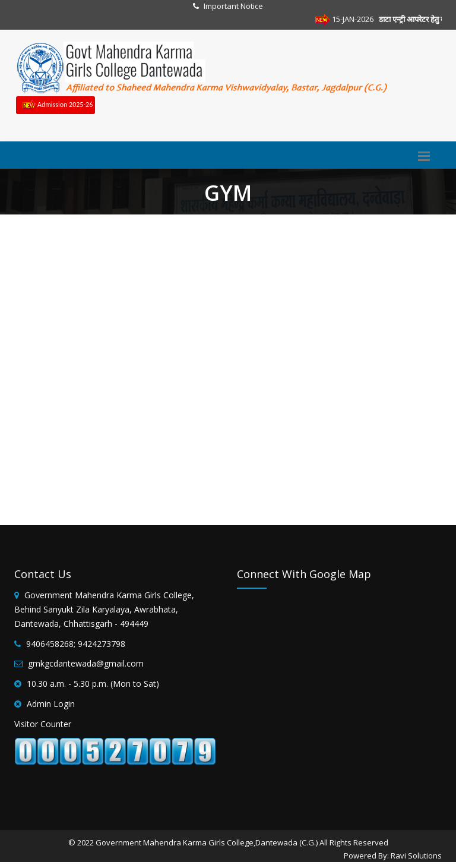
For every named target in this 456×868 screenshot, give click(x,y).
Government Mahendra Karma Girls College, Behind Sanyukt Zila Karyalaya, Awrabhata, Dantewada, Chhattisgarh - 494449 (104, 609)
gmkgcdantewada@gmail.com (86, 663)
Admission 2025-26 (56, 105)
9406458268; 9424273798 (76, 644)
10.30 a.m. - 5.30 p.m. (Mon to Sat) (93, 684)
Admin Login (51, 704)
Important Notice (233, 6)
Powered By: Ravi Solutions (393, 856)
